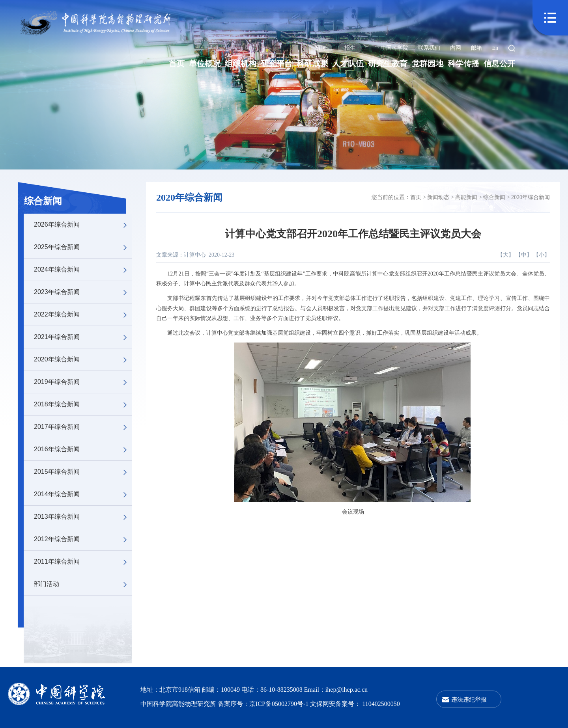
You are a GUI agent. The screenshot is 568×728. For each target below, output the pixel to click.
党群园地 (428, 63)
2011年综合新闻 (83, 562)
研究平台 (277, 63)
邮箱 (476, 48)
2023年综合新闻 (83, 292)
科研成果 (312, 63)
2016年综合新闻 (83, 449)
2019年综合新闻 (83, 382)
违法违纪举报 (469, 699)
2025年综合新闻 (83, 247)
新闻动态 (438, 197)
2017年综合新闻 (83, 427)
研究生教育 (388, 63)
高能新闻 (466, 197)
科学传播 (463, 63)
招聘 (320, 48)
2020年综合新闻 (83, 359)
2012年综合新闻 (83, 539)
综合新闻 (43, 201)
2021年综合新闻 (83, 337)
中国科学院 (394, 48)
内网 (456, 48)
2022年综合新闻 (83, 315)
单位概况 (205, 63)
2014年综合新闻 (83, 494)
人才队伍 (348, 63)
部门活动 (83, 584)
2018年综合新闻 (83, 404)
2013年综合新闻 (83, 517)
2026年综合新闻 (83, 225)
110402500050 (381, 704)
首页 (177, 63)
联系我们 (429, 48)
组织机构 (241, 63)
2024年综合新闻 (83, 270)
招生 (350, 48)
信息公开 (499, 63)
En (495, 48)
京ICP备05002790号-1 (280, 704)
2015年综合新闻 (83, 472)
